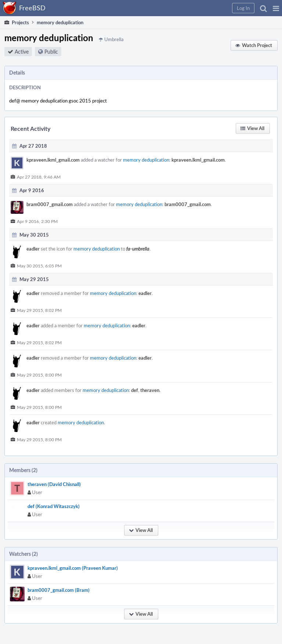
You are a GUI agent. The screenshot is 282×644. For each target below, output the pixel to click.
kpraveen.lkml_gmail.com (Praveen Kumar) (73, 568)
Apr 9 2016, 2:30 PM (37, 221)
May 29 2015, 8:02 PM (39, 310)
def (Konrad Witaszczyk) (54, 506)
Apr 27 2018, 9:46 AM (39, 177)
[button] (276, 8)
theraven (150, 390)
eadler (33, 249)
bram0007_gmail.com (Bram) (59, 590)
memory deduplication (146, 160)
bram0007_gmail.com (50, 204)
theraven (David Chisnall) (54, 484)
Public (51, 52)
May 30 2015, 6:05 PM (39, 266)
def (135, 390)
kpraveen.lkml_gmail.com (53, 160)
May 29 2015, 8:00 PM (39, 375)
